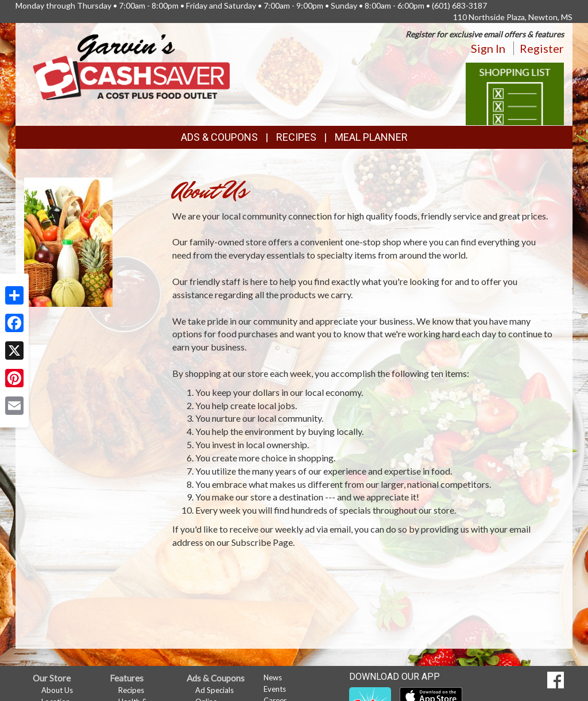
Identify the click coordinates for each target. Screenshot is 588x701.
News (273, 677)
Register (542, 48)
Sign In (488, 48)
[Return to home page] (131, 66)
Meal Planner (371, 137)
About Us (57, 690)
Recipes (296, 137)
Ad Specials (214, 690)
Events (275, 689)
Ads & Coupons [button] (219, 137)
